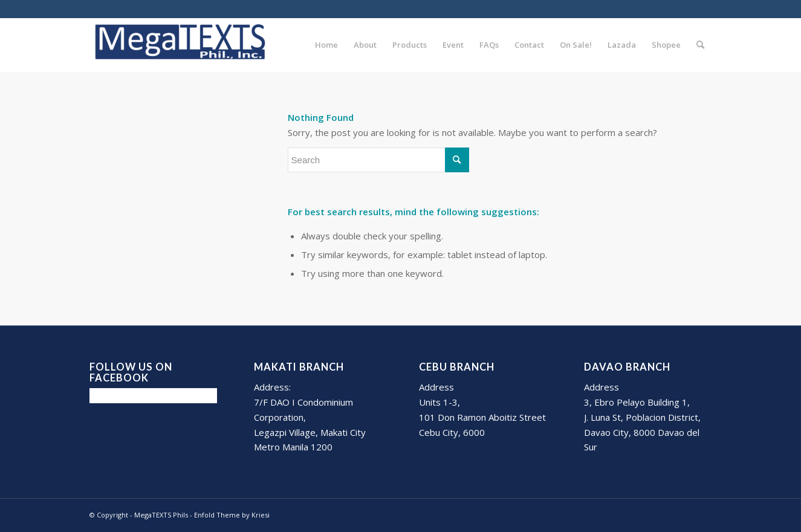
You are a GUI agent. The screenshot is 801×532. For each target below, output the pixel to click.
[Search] (700, 45)
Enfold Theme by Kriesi (232, 515)
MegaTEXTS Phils (161, 515)
